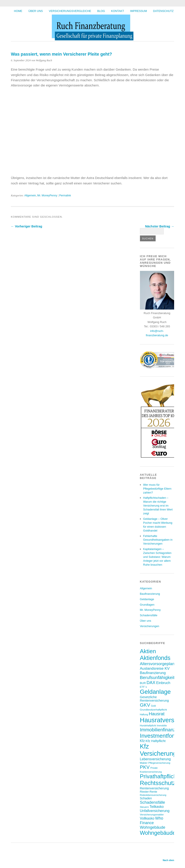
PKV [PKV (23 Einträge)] (145, 767)
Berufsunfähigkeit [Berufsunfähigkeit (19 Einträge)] (157, 677)
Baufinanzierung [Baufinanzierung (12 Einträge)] (153, 673)
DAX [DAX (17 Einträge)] (151, 682)
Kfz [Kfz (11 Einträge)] (142, 741)
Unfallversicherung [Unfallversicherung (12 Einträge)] (155, 811)
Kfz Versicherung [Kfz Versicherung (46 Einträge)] (158, 750)
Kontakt (118, 11)
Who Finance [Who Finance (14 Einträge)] (152, 821)
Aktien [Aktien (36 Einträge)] (148, 651)
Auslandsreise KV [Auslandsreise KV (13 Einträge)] (155, 668)
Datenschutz (163, 11)
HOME (18, 11)
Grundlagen (147, 605)
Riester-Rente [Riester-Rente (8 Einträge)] (149, 792)
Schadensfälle (149, 615)
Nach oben (168, 860)
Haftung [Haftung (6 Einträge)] (144, 714)
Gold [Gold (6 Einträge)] (153, 706)
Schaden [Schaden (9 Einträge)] (146, 798)
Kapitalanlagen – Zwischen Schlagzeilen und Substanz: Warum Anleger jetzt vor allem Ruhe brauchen (157, 557)
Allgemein (30, 195)
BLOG (101, 11)
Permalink (65, 195)
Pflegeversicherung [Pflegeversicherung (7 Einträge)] (159, 763)
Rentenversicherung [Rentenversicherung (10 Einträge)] (154, 788)
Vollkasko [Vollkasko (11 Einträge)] (147, 818)
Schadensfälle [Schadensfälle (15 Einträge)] (153, 802)
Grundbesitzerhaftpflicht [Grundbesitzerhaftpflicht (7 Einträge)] (153, 710)
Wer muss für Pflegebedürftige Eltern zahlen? (157, 489)
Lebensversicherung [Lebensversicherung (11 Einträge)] (155, 759)
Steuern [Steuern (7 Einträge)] (144, 807)
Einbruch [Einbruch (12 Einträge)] (163, 683)
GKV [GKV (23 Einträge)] (145, 705)
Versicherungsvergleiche (70, 11)
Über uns (35, 11)
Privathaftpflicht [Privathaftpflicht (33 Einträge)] (159, 776)
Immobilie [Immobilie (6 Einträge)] (162, 726)
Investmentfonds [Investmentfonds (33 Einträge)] (161, 736)
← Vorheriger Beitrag (27, 226)
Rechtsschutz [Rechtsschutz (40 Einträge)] (158, 783)
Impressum (139, 11)
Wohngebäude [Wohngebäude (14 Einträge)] (153, 827)
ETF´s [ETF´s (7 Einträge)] (143, 687)
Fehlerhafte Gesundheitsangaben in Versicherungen (158, 540)
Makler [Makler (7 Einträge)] (144, 763)
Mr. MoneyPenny (47, 195)
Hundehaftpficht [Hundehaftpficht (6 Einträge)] (148, 726)
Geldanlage (147, 599)
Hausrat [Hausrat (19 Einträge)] (156, 714)
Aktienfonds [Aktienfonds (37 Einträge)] (155, 658)
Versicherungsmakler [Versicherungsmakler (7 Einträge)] (152, 814)
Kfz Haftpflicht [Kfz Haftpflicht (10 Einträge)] (156, 741)
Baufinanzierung (150, 594)
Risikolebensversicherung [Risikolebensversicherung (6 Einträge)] (153, 795)
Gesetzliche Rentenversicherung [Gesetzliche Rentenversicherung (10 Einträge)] (154, 699)
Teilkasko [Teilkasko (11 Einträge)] (157, 807)
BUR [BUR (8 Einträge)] (143, 683)
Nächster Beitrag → (160, 226)
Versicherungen (150, 626)
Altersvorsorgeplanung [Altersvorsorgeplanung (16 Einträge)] (161, 664)
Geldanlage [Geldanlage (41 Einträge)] (155, 692)
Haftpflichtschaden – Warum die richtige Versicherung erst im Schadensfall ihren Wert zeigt (158, 506)
